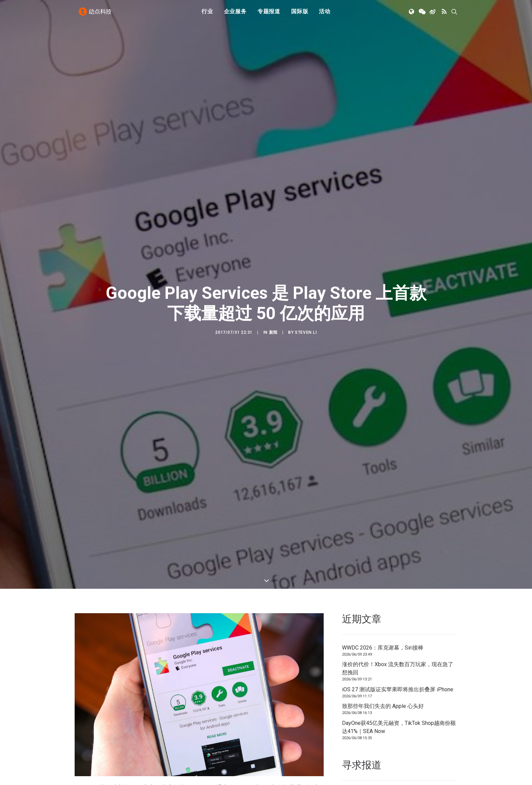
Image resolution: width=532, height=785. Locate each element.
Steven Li (306, 312)
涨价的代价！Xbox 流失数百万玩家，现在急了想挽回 (398, 629)
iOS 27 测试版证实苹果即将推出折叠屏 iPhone (398, 650)
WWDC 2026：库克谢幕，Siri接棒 (383, 608)
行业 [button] (207, 14)
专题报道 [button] (269, 14)
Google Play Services (290, 758)
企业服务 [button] (235, 14)
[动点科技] (96, 15)
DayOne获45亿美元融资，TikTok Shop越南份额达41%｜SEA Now (399, 687)
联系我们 (434, 753)
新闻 (273, 312)
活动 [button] (325, 14)
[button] (412, 15)
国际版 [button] (300, 14)
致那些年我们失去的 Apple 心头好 (383, 666)
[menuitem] (207, 15)
